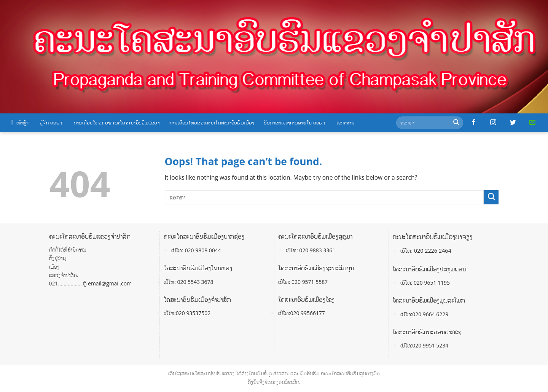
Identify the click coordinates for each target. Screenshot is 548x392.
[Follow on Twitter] (513, 123)
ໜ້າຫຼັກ (20, 123)
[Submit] (456, 123)
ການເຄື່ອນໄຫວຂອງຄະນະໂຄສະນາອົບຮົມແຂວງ (117, 123)
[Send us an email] (532, 123)
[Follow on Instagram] (493, 123)
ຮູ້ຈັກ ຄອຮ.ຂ (52, 123)
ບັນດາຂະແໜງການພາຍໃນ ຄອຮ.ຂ (295, 123)
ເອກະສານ (346, 123)
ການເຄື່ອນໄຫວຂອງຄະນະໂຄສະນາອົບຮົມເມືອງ (212, 123)
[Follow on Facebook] (474, 123)
